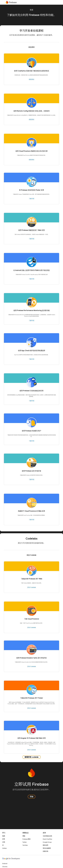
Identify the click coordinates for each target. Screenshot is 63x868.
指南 (4, 836)
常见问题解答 (47, 848)
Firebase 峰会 (27, 839)
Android (5, 864)
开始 (32, 797)
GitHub (4, 848)
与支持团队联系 (47, 836)
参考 (4, 839)
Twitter (25, 842)
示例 (4, 842)
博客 (24, 836)
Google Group (47, 842)
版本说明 (45, 845)
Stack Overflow (47, 839)
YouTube (25, 845)
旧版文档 (45, 851)
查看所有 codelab (31, 757)
